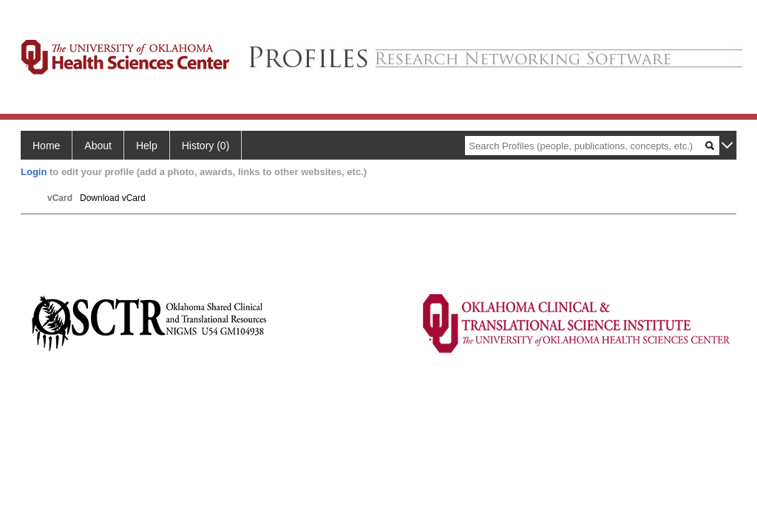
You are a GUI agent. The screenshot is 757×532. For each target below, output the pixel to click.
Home (46, 146)
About (98, 146)
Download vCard (113, 198)
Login (34, 172)
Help (147, 146)
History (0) (206, 146)
